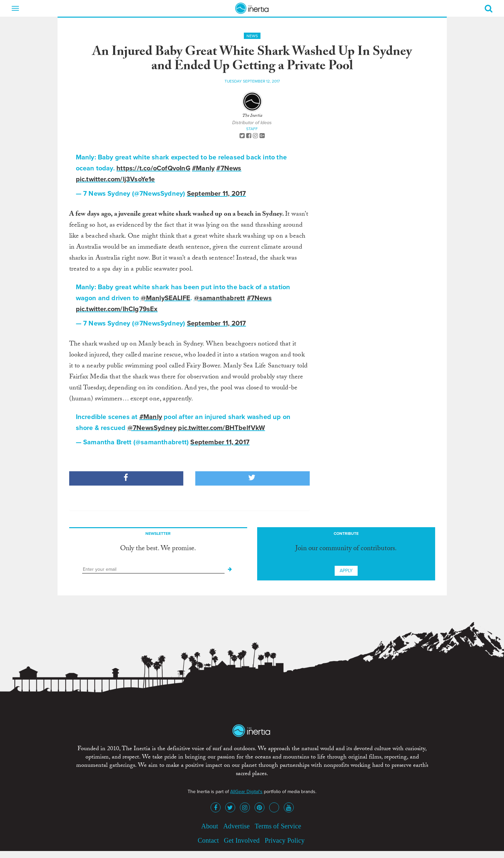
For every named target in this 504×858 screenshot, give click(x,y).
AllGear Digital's (246, 792)
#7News (229, 168)
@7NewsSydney (152, 428)
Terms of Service (278, 826)
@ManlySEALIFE (166, 298)
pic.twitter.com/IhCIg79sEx (117, 309)
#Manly (203, 168)
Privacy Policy (285, 840)
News (252, 36)
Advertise (237, 826)
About (210, 826)
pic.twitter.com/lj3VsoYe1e (115, 179)
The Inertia (252, 116)
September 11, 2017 (217, 194)
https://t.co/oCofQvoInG (153, 168)
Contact (208, 840)
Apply (346, 571)
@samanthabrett (220, 298)
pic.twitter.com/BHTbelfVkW (221, 428)
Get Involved (242, 840)
